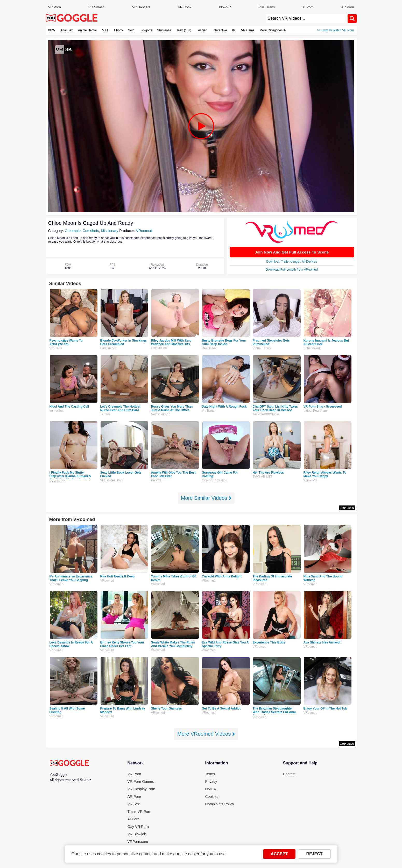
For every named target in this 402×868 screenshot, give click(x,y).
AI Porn (308, 7)
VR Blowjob (137, 834)
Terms (210, 774)
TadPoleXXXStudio (266, 414)
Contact (289, 774)
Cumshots (91, 231)
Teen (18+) (184, 30)
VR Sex (134, 804)
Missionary (110, 231)
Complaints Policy (220, 804)
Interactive (220, 30)
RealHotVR (57, 481)
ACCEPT (279, 854)
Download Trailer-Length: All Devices (292, 262)
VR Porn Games (141, 782)
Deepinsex (209, 348)
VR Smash (96, 7)
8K (234, 30)
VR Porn (55, 7)
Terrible (105, 414)
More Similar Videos (206, 498)
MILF (105, 30)
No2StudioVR (161, 414)
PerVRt (156, 480)
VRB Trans (267, 7)
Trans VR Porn (139, 812)
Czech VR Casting (215, 480)
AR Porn (347, 7)
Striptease (164, 30)
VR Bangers (141, 7)
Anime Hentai (87, 30)
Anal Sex (67, 30)
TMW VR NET (263, 477)
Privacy (211, 782)
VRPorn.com (138, 842)
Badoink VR (108, 348)
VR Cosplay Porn (141, 789)
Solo (131, 30)
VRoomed (144, 231)
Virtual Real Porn (315, 411)
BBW (52, 30)
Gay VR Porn (138, 827)
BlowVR (225, 7)
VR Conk (185, 7)
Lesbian (202, 30)
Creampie (73, 231)
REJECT (314, 854)
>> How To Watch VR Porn (336, 30)
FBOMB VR (159, 348)
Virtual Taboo (262, 348)
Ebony (118, 30)
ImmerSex (57, 411)
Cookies (212, 797)
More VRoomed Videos (206, 734)
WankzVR (310, 480)
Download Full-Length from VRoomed (292, 270)
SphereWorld (313, 348)
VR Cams (248, 30)
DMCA (211, 789)
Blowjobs (146, 30)
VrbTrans (56, 348)
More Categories (273, 30)
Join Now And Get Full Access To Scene (292, 252)
